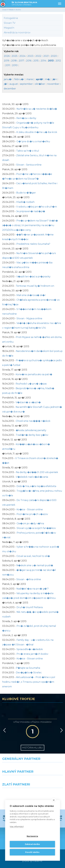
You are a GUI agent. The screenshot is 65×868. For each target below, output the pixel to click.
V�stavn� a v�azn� (28, 402)
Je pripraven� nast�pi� (31, 211)
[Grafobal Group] (49, 793)
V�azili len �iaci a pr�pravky (33, 277)
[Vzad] (4, 730)
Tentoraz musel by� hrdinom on (35, 286)
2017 (21, 61)
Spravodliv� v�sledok (30, 649)
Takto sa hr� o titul (28, 151)
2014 (43, 61)
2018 (14, 61)
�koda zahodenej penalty (31, 430)
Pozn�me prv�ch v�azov (32, 514)
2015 (36, 61)
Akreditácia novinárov (17, 33)
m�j (48, 79)
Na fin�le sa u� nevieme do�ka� (37, 109)
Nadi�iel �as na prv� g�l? (32, 589)
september (26, 84)
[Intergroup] (16, 793)
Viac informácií (17, 827)
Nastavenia (32, 836)
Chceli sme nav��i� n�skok (33, 421)
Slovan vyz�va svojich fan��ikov (36, 528)
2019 (6, 61)
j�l (6, 84)
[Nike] (32, 768)
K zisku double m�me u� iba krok (37, 132)
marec (30, 79)
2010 (15, 65)
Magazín (9, 28)
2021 (46, 56)
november (53, 84)
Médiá (11, 10)
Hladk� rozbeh (25, 202)
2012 (58, 61)
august (14, 84)
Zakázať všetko (32, 844)
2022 (38, 56)
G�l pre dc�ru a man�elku (33, 141)
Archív (18, 10)
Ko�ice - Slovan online (30, 509)
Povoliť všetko (32, 852)
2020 (54, 56)
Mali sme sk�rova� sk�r (31, 295)
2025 (15, 56)
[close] (54, 800)
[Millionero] (49, 780)
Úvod (4, 10)
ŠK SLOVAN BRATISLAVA (24, 4)
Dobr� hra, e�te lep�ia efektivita (36, 486)
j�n (54, 79)
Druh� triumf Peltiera (30, 607)
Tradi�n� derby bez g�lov (32, 435)
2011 (8, 65)
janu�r (8, 79)
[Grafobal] (16, 780)
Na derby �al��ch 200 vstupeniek (37, 472)
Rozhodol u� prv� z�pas (31, 384)
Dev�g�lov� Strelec (29, 673)
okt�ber (40, 84)
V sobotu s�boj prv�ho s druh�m (37, 207)
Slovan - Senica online (29, 165)
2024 (22, 56)
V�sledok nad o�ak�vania (32, 477)
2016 (29, 61)
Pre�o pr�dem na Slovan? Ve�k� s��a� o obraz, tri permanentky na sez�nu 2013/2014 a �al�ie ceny (30, 225)
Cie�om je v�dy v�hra (30, 523)
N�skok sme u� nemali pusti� (35, 565)
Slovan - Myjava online (29, 318)
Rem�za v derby (26, 118)
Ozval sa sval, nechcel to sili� (33, 556)
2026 (7, 56)
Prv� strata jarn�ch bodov (32, 654)
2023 (30, 56)
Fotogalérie (11, 18)
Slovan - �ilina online (29, 579)
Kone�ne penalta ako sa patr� (34, 374)
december (10, 89)
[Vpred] (61, 730)
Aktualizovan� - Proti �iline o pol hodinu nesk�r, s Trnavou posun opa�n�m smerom (29, 682)
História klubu (32, 748)
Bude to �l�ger (26, 193)
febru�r (19, 79)
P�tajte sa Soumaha (28, 668)
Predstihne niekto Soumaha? (33, 244)
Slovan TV (10, 23)
